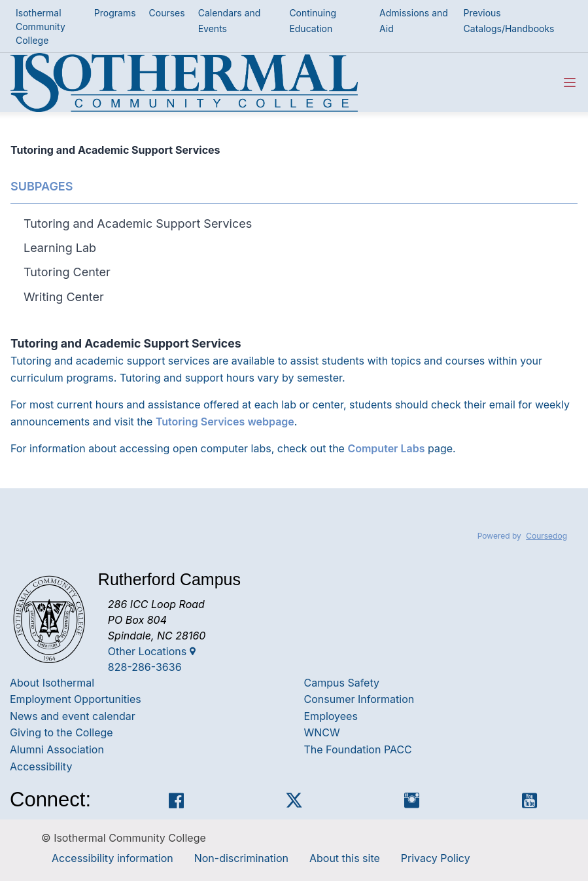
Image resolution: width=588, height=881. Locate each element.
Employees (331, 716)
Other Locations (152, 651)
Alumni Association (57, 749)
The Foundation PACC (358, 749)
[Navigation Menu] (570, 82)
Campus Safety (342, 683)
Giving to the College (61, 732)
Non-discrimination (241, 858)
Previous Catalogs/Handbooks (509, 21)
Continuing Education (313, 21)
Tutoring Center (67, 272)
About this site (345, 858)
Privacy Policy (436, 858)
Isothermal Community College (41, 27)
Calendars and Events (230, 21)
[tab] (301, 224)
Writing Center (64, 297)
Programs (115, 13)
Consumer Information (359, 699)
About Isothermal (52, 683)
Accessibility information (112, 858)
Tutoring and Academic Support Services (138, 224)
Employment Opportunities (76, 699)
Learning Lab (60, 248)
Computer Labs (386, 448)
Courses (167, 13)
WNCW (322, 732)
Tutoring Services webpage (225, 422)
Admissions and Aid (414, 21)
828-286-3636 (145, 667)
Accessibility (41, 766)
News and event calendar (73, 716)
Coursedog (546, 536)
